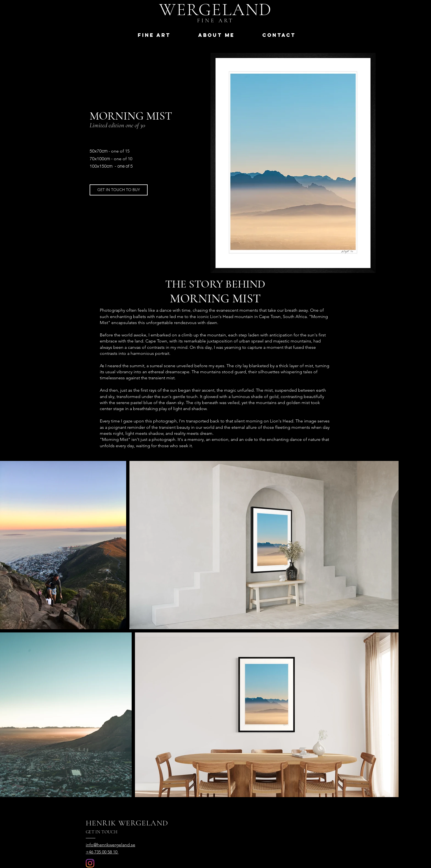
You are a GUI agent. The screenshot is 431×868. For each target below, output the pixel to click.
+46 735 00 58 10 (102, 852)
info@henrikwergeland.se (110, 845)
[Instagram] (90, 863)
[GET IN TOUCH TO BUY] (119, 190)
